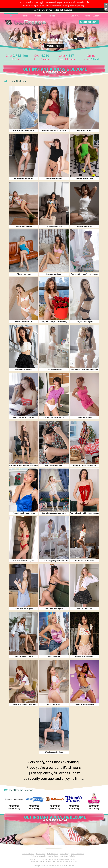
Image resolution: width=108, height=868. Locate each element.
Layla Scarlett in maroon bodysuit (54, 131)
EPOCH (41, 862)
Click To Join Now (88, 22)
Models (25, 16)
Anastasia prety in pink (54, 274)
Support (96, 16)
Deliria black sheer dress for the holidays (24, 465)
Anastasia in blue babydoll (24, 609)
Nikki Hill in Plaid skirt (84, 609)
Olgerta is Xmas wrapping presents (54, 513)
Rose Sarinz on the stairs (24, 370)
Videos (38, 16)
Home (11, 16)
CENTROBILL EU (53, 862)
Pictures (52, 16)
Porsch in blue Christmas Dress (24, 513)
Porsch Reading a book (54, 226)
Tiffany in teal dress (24, 274)
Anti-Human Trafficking (68, 856)
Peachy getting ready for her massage (84, 274)
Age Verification (53, 856)
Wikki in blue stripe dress (54, 752)
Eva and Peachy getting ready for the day (54, 561)
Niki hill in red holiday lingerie (24, 561)
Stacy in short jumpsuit (24, 226)
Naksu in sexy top (54, 656)
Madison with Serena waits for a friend (84, 370)
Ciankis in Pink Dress (84, 417)
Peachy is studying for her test (24, 417)
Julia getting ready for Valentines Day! (54, 322)
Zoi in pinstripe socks (54, 370)
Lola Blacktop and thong (54, 178)
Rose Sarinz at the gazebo (84, 656)
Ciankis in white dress (84, 226)
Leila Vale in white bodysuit (24, 178)
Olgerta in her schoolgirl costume (24, 704)
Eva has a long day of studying (24, 131)
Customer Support (28, 854)
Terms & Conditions (78, 854)
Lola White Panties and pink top (54, 417)
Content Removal (52, 854)
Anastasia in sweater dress (84, 561)
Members (86, 16)
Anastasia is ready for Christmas (84, 465)
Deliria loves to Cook (54, 704)
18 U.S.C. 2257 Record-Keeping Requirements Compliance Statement (53, 859)
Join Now (75, 16)
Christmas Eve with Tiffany (54, 465)
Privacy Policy (65, 854)
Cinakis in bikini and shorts (84, 704)
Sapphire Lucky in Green (84, 178)
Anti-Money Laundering (39, 856)
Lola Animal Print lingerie (54, 609)
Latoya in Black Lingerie (84, 322)
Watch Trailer (54, 46)
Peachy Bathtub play (84, 131)
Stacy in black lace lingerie (24, 656)
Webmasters (40, 854)
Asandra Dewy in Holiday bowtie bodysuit (84, 513)
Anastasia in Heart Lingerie (24, 322)
